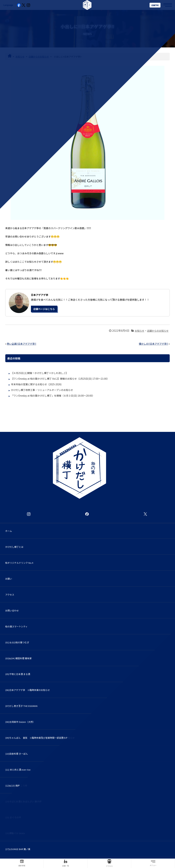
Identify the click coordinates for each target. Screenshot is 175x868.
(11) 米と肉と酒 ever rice (18, 770)
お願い (9, 579)
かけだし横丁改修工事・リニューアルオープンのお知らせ (42, 390)
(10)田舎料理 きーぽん (17, 754)
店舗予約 (155, 5)
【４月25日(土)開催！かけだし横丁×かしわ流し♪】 (40, 373)
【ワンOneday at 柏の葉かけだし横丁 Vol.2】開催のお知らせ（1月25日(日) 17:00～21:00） (60, 379)
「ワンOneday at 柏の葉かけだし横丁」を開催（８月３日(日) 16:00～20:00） (53, 396)
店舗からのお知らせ (158, 331)
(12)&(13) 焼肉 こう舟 (17, 786)
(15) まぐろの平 (14, 817)
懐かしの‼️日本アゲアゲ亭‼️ (153, 344)
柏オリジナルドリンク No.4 (19, 563)
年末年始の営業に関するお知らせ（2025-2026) (36, 384)
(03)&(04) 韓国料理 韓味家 (19, 658)
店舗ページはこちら (44, 309)
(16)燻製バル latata (15, 833)
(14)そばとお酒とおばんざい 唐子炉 (23, 801)
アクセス (10, 595)
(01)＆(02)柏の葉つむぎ (17, 642)
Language (8, 5)
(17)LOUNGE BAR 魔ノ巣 (18, 849)
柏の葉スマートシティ (16, 626)
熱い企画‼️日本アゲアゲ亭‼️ (22, 344)
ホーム (9, 531)
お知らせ (140, 331)
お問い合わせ (12, 611)
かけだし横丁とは (14, 547)
